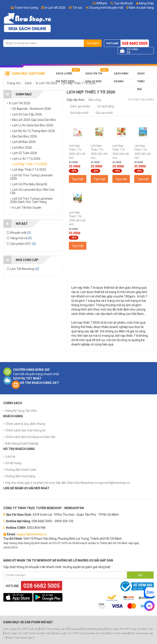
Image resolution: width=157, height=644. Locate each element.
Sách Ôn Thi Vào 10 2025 (94, 75)
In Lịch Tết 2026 (47, 83)
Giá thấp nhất (79, 113)
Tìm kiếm (93, 43)
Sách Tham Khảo (118, 633)
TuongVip (75, 629)
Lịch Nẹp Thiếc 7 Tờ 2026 (78, 83)
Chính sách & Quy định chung (25, 424)
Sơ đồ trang (13, 463)
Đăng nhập (145, 3)
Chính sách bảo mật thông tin (26, 430)
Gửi (140, 575)
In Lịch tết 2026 (55, 8)
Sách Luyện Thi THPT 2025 (65, 75)
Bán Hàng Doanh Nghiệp (22, 443)
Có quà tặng (106, 106)
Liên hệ (10, 457)
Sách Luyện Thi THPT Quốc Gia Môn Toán (130, 629)
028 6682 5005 (135, 43)
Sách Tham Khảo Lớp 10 (54, 629)
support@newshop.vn (32, 534)
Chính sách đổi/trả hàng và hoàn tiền (31, 437)
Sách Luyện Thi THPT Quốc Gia (21, 629)
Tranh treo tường (26, 8)
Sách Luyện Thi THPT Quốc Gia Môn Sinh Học (80, 633)
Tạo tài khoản (122, 3)
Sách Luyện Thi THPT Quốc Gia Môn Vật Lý (29, 633)
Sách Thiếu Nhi (141, 75)
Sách (28, 83)
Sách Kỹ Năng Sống (93, 629)
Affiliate (100, 3)
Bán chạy (95, 100)
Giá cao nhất (104, 113)
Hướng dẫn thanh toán (21, 470)
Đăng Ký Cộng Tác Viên (21, 411)
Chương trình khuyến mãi (106, 8)
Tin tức (78, 8)
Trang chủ (14, 83)
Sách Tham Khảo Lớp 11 (21, 638)
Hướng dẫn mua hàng (20, 476)
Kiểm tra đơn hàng (141, 8)
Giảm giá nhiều (80, 106)
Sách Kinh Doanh (121, 75)
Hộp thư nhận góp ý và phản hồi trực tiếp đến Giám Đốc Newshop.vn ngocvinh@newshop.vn (68, 483)
